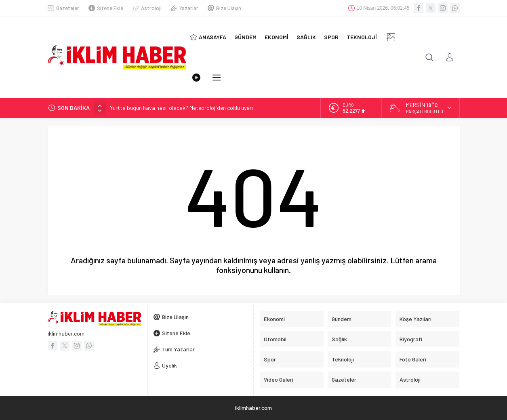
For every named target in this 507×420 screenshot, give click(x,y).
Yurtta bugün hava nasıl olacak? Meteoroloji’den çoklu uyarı (181, 108)
